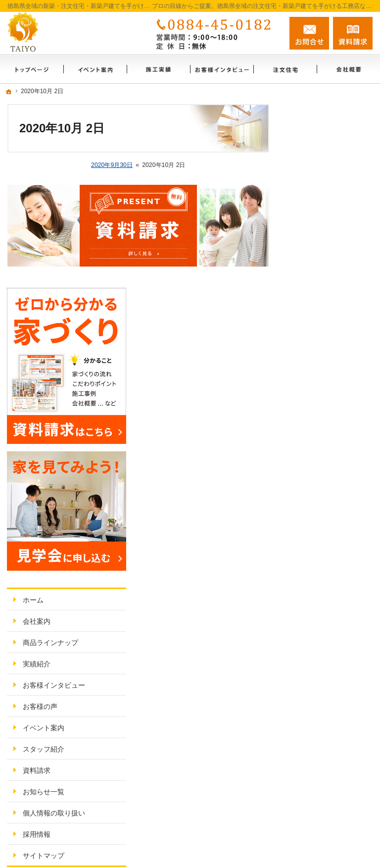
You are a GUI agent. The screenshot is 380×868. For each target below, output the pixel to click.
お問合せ (309, 33)
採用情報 (314, 580)
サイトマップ (321, 601)
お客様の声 (317, 452)
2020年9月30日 (112, 165)
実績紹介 (314, 410)
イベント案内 (321, 474)
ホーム (310, 346)
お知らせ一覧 (321, 538)
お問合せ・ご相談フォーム (313, 776)
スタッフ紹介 (321, 495)
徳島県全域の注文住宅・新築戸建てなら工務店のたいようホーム (233, 816)
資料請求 (314, 516)
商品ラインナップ (328, 388)
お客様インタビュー (331, 431)
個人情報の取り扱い (331, 559)
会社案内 (314, 367)
